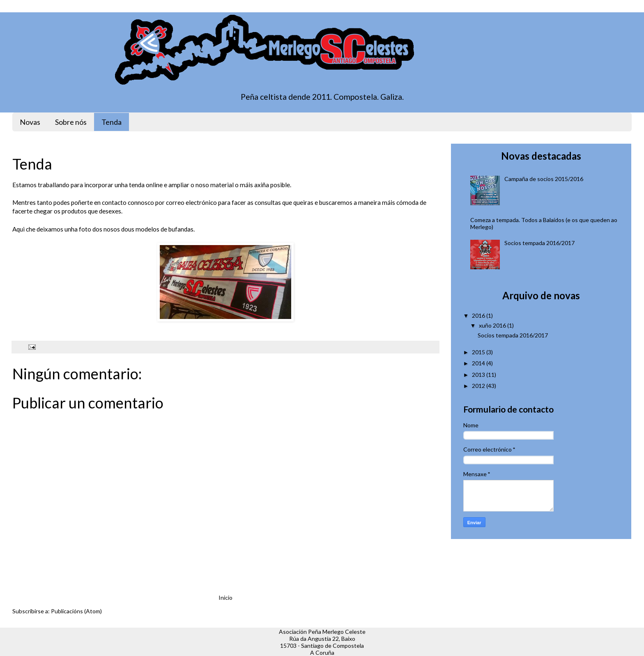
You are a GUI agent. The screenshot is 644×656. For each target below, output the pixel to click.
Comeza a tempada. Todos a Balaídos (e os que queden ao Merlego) (544, 223)
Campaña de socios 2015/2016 (544, 179)
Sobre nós (71, 122)
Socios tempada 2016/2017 (539, 243)
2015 (478, 352)
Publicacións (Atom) (76, 611)
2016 (478, 315)
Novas (30, 122)
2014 (478, 363)
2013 (478, 375)
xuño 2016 (492, 325)
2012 (478, 386)
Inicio (225, 598)
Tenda (112, 122)
